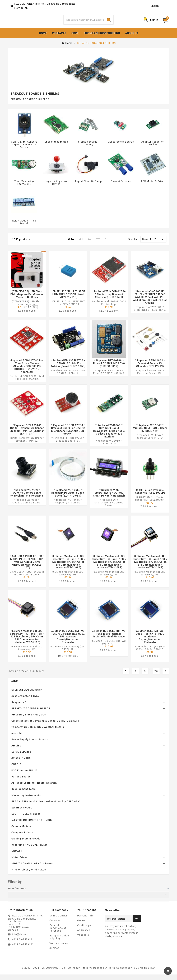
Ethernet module (22, 813)
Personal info (85, 921)
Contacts (55, 926)
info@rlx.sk (19, 940)
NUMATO (17, 857)
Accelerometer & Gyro (25, 702)
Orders (81, 926)
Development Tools (24, 795)
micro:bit (17, 739)
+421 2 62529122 (23, 950)
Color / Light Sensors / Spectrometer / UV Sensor (24, 150)
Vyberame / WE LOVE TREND (29, 850)
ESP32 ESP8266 (21, 757)
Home (14, 687)
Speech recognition (56, 147)
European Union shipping (59, 942)
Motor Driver (19, 863)
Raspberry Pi (19, 708)
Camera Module (21, 832)
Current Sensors (121, 187)
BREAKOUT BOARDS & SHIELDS (31, 714)
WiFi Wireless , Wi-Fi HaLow (29, 875)
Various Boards (21, 782)
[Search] (84, 23)
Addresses (84, 936)
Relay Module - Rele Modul (24, 228)
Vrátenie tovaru (59, 949)
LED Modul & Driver (153, 187)
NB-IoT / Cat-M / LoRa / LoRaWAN (33, 869)
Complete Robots (22, 838)
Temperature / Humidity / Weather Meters (38, 733)
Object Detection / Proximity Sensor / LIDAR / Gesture (45, 726)
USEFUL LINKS (58, 921)
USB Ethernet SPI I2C (25, 776)
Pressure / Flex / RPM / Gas (29, 720)
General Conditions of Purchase (58, 933)
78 (156, 677)
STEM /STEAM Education (27, 695)
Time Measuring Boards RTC (24, 188)
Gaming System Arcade (26, 844)
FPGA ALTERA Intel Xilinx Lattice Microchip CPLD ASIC (46, 807)
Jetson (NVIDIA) (22, 764)
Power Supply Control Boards (30, 745)
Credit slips (84, 931)
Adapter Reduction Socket (153, 149)
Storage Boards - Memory (88, 149)
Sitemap (54, 953)
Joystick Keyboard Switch (56, 188)
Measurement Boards (121, 147)
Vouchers (83, 940)
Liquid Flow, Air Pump (88, 187)
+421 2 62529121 (23, 945)
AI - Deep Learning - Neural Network (34, 788)
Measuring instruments (26, 801)
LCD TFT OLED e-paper (26, 819)
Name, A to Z (153, 245)
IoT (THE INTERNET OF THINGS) (32, 826)
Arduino (16, 751)
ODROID (16, 770)
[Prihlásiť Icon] (150, 23)
